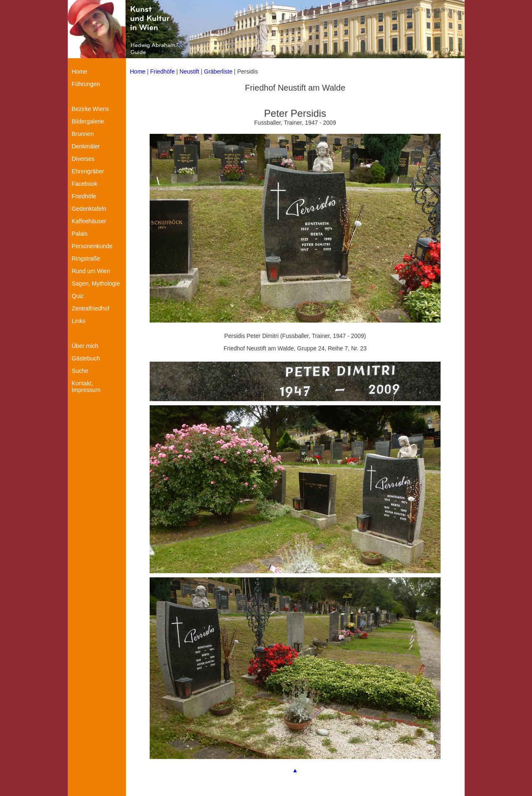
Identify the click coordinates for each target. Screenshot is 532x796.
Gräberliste (219, 71)
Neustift (189, 71)
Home (138, 71)
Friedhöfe (162, 71)
